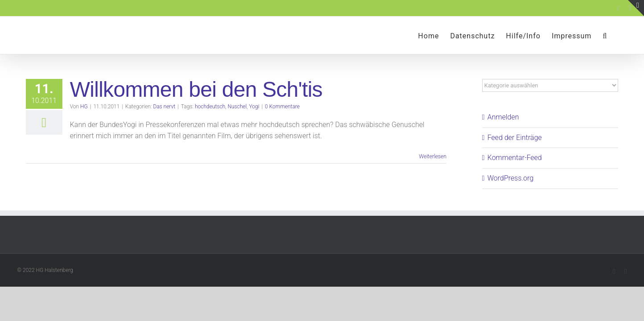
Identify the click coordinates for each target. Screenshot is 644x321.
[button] (616, 35)
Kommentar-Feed (515, 158)
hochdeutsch (210, 107)
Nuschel (237, 107)
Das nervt (164, 107)
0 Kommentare (282, 107)
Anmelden (503, 117)
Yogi (254, 107)
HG (84, 107)
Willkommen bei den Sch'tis (196, 89)
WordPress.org (511, 178)
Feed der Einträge (515, 138)
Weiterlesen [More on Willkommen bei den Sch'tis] (433, 156)
